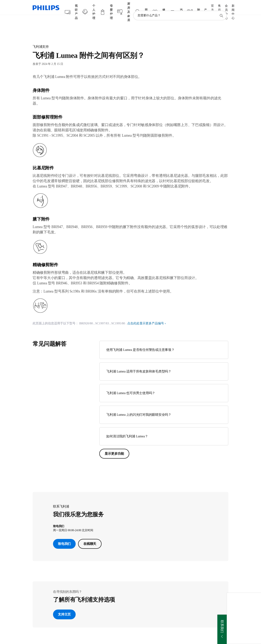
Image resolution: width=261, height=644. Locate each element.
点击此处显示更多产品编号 (146, 315)
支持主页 (64, 606)
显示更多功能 (114, 446)
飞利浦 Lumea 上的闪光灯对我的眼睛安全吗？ (139, 407)
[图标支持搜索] (221, 8)
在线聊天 (90, 536)
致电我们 (64, 536)
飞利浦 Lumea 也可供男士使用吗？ (131, 385)
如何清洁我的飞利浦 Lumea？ (127, 428)
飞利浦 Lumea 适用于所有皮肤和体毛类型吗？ (139, 363)
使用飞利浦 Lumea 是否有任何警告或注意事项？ (140, 342)
